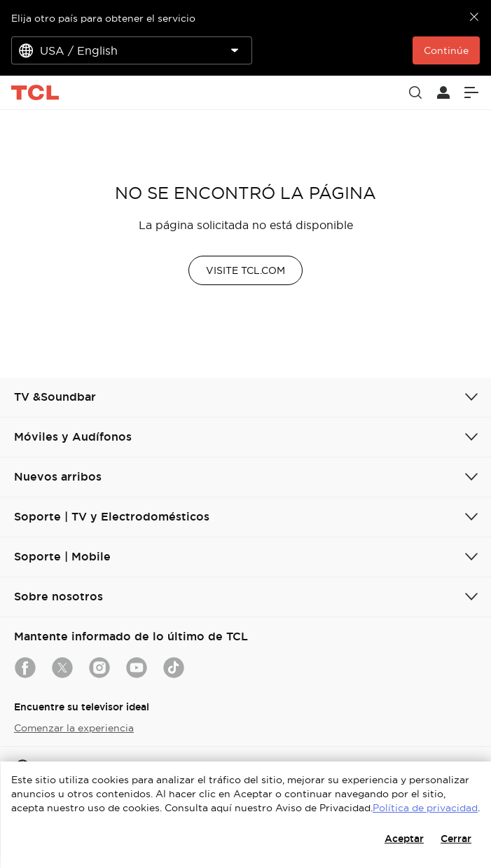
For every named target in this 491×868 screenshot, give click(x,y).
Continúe (446, 50)
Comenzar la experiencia (74, 728)
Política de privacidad (425, 808)
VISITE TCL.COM (245, 270)
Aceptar (404, 839)
